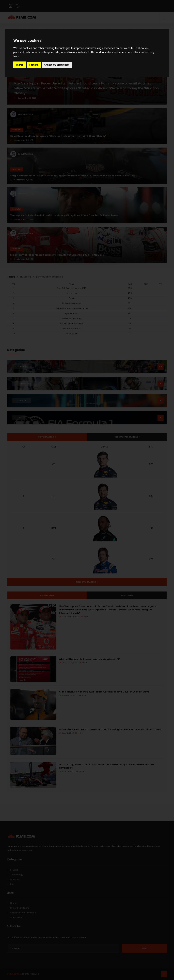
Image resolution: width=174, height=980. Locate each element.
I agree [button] (20, 65)
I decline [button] (34, 65)
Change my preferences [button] (57, 65)
